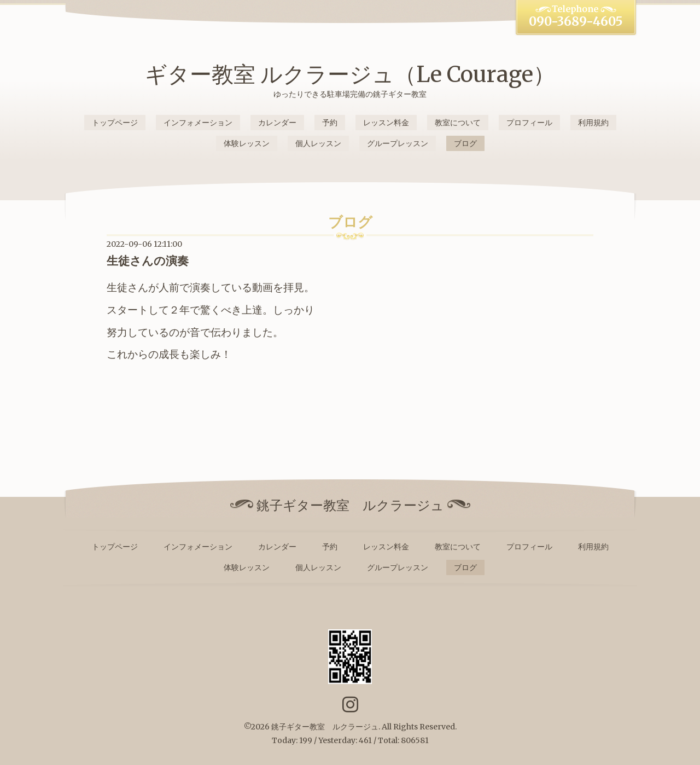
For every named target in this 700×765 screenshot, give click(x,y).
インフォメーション (198, 123)
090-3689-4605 (576, 21)
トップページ (115, 123)
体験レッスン (247, 143)
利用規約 (593, 123)
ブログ (465, 143)
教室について (458, 123)
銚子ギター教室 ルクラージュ (325, 727)
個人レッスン (318, 143)
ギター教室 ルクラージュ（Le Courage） (350, 74)
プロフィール (529, 123)
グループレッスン (398, 143)
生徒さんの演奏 (148, 261)
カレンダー (277, 123)
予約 (330, 123)
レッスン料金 (386, 123)
